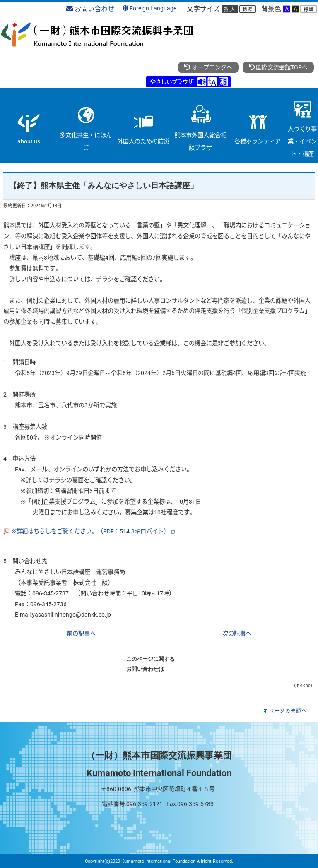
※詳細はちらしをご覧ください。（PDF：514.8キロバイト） (89, 532)
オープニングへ (208, 68)
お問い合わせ (90, 9)
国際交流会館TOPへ (278, 68)
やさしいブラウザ (172, 82)
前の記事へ (81, 634)
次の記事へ (237, 634)
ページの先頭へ (288, 711)
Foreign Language (149, 8)
